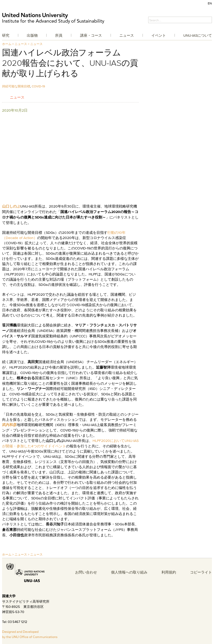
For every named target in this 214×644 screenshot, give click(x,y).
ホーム (7, 44)
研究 (6, 35)
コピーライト (201, 572)
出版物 (32, 35)
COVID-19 (38, 86)
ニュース (127, 35)
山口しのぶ (11, 206)
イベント (159, 35)
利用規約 (169, 572)
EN (210, 3)
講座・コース (91, 35)
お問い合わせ (86, 572)
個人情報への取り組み (129, 572)
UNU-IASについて (198, 35)
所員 (59, 35)
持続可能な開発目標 (16, 86)
